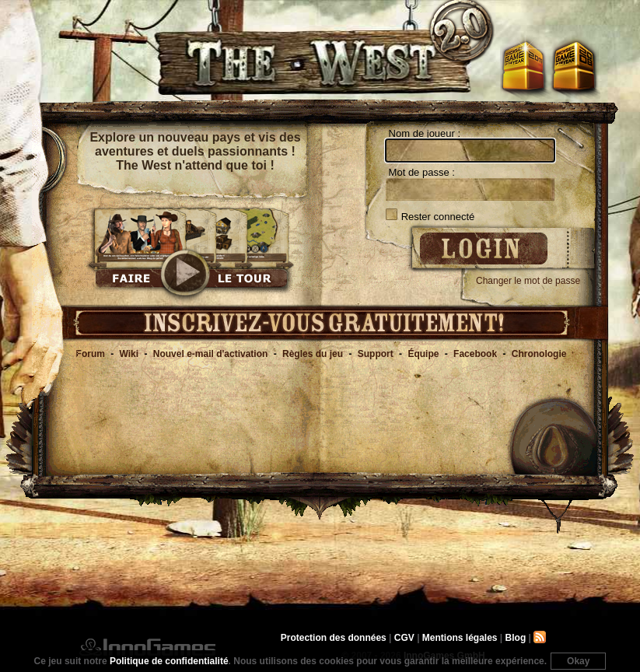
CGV (404, 638)
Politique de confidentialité (169, 661)
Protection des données (334, 638)
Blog (516, 638)
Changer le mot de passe (528, 281)
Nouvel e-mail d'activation (211, 354)
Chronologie (539, 354)
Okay (578, 661)
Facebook (475, 354)
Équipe (423, 354)
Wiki (129, 354)
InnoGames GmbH (147, 647)
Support (376, 354)
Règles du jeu (313, 354)
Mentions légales (460, 638)
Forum (91, 354)
